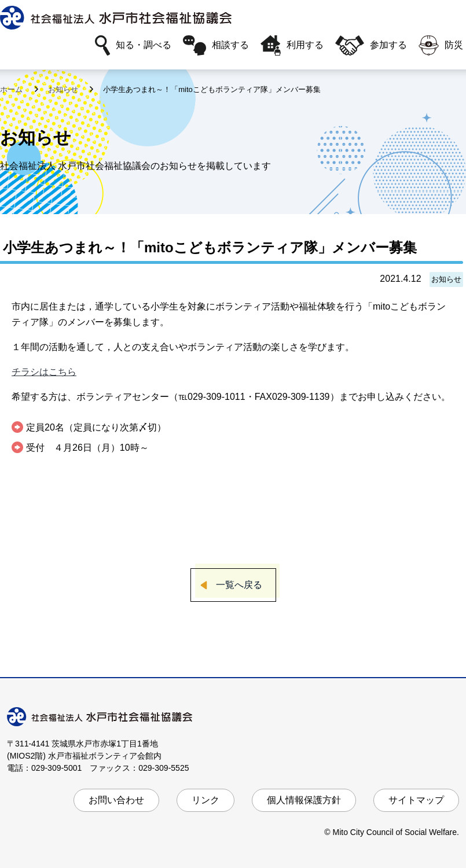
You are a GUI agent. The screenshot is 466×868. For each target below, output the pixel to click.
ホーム (12, 89)
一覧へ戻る (239, 585)
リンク (206, 800)
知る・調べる (133, 45)
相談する (216, 45)
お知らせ (64, 89)
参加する (371, 45)
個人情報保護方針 (304, 800)
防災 (441, 45)
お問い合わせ (116, 800)
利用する (292, 45)
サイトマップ (416, 800)
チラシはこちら (44, 372)
